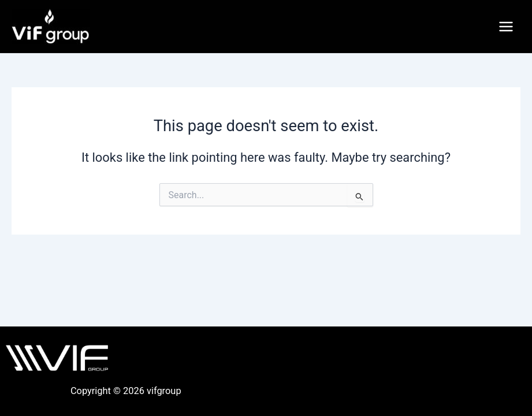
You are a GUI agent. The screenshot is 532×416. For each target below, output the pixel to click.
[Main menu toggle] (506, 27)
